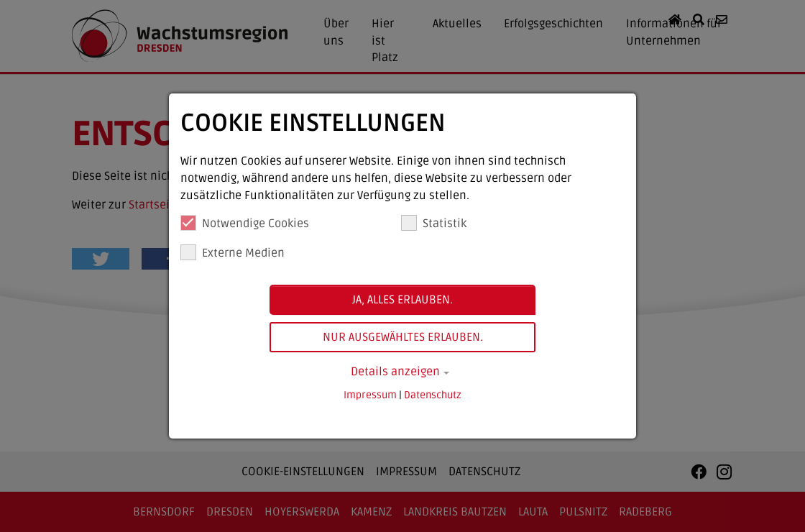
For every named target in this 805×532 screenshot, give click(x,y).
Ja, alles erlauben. (402, 300)
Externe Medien (233, 252)
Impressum (370, 395)
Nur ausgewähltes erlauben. (403, 337)
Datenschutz (433, 395)
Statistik (434, 223)
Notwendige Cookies (245, 223)
